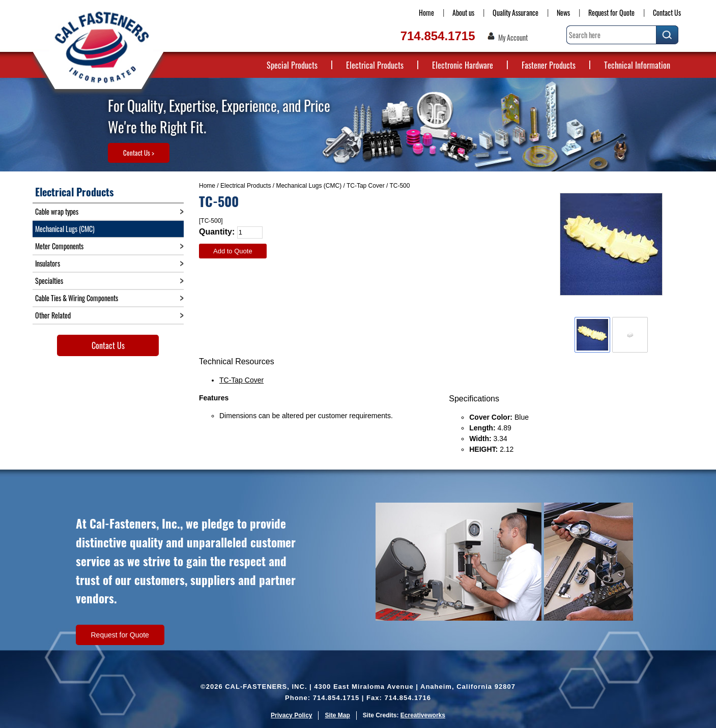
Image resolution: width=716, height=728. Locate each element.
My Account (513, 38)
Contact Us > (139, 153)
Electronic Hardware (463, 65)
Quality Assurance (515, 12)
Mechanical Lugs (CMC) (309, 186)
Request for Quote (611, 12)
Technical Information (637, 65)
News (563, 12)
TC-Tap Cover (366, 186)
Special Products (292, 65)
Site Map (337, 715)
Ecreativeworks (423, 715)
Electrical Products (375, 65)
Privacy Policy (291, 715)
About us (463, 12)
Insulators (48, 263)
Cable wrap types (57, 211)
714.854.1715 (438, 36)
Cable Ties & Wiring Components (77, 298)
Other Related (53, 315)
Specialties (49, 281)
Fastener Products (549, 65)
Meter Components (59, 246)
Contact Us (667, 12)
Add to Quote (233, 251)
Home (426, 12)
